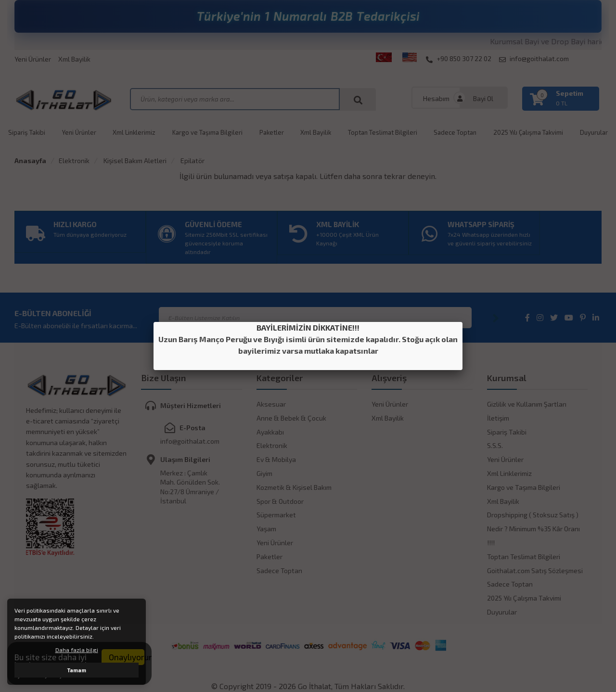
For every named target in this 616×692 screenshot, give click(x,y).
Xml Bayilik (74, 59)
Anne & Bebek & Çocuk (291, 418)
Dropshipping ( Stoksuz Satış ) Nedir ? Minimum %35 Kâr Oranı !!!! (533, 529)
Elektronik (74, 160)
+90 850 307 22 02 (459, 59)
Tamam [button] (77, 670)
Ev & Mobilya (276, 459)
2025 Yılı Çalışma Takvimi (528, 132)
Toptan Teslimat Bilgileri (383, 132)
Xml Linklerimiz (134, 132)
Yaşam (266, 529)
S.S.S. (495, 445)
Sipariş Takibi (27, 132)
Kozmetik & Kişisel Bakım (294, 487)
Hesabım (436, 98)
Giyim (264, 473)
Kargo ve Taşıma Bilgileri (207, 132)
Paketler (272, 132)
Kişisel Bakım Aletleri (134, 160)
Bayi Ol (483, 98)
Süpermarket (276, 515)
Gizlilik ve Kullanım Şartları (527, 404)
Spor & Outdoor (280, 501)
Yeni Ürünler (33, 59)
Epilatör (192, 160)
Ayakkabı (270, 432)
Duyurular (594, 132)
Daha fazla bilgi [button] (77, 650)
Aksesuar (271, 404)
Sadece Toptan (455, 132)
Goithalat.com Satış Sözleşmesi (535, 570)
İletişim (498, 418)
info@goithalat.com (534, 59)
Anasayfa (30, 160)
